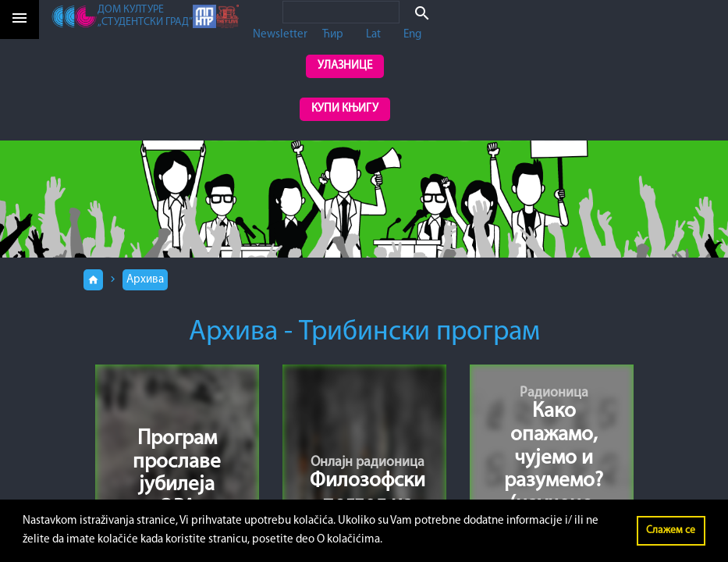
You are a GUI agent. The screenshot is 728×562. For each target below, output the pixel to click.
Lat (373, 35)
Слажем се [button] (671, 530)
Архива (145, 280)
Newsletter (280, 35)
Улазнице (345, 66)
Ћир (333, 35)
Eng (412, 35)
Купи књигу (345, 109)
